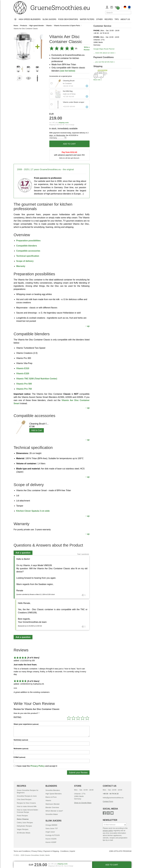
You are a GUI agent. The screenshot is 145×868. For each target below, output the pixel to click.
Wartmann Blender (53, 804)
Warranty (21, 266)
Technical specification (28, 256)
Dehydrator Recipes (24, 826)
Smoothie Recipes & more (27, 796)
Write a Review (87, 48)
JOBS (111, 851)
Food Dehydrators (68, 19)
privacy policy (108, 831)
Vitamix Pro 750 (24, 389)
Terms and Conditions (22, 851)
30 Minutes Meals (24, 833)
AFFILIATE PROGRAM (123, 851)
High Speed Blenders (30, 19)
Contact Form (108, 801)
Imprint (72, 851)
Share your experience (26, 724)
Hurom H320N (51, 839)
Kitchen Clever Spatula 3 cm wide (33, 511)
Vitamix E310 (23, 368)
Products (24, 26)
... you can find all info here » (104, 62)
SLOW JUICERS (54, 821)
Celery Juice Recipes (25, 823)
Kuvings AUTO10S (53, 835)
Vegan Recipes (23, 829)
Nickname (21, 749)
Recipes (109, 19)
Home (16, 26)
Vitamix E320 (23, 374)
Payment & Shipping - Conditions (56, 851)
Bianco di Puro (51, 797)
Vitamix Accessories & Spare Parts (67, 26)
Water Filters (87, 19)
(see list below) (68, 71)
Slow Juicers (49, 19)
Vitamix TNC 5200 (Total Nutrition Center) (37, 379)
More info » (98, 80)
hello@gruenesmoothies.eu (113, 798)
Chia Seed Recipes (24, 799)
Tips (117, 19)
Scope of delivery (25, 261)
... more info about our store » (104, 53)
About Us (125, 19)
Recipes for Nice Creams (26, 803)
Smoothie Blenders (53, 790)
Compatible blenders (27, 246)
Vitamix (49, 26)
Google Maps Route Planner (104, 49)
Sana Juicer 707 (52, 828)
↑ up (87, 326)
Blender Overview (52, 807)
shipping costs (64, 123)
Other (99, 19)
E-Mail (19, 757)
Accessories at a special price (61, 76)
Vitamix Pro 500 (24, 384)
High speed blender (37, 26)
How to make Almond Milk (27, 806)
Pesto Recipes (22, 816)
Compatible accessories (28, 251)
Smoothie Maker (52, 814)
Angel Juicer (50, 832)
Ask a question (23, 553)
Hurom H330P (51, 842)
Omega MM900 (51, 825)
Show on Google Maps (83, 803)
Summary (21, 740)
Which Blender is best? (54, 811)
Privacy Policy (38, 766)
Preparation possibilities (28, 241)
